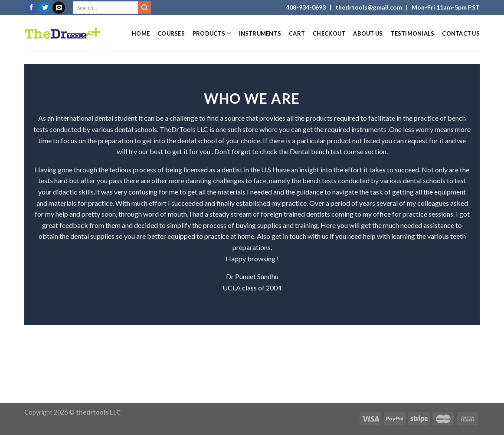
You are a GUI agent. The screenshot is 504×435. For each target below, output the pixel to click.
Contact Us (461, 33)
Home (141, 33)
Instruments (260, 33)
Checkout (329, 33)
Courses (171, 33)
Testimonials (412, 33)
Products (212, 33)
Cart (297, 33)
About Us (368, 33)
